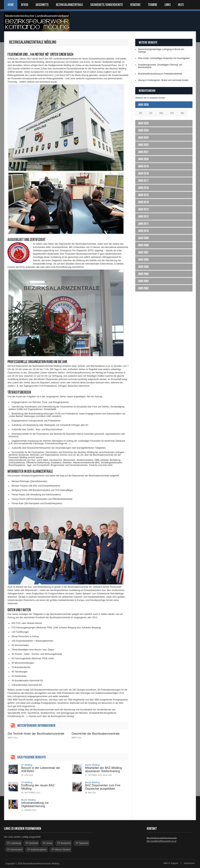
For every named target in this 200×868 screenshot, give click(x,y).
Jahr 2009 (143, 238)
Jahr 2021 (143, 152)
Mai (182, 113)
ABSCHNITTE (42, 5)
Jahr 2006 (143, 260)
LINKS (168, 5)
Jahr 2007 (143, 252)
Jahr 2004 (143, 274)
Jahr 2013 (143, 209)
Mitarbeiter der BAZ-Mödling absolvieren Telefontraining (103, 770)
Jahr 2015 (143, 195)
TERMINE (153, 5)
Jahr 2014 (143, 202)
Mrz (161, 113)
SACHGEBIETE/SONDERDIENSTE (107, 5)
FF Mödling (27, 765)
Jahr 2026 (143, 105)
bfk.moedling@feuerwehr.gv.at (162, 841)
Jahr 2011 (143, 224)
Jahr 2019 (143, 166)
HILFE (181, 5)
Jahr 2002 (143, 288)
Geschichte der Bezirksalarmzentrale (96, 734)
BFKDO (25, 5)
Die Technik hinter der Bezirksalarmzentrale (36, 734)
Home (11, 5)
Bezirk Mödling (92, 765)
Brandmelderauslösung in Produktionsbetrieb (160, 74)
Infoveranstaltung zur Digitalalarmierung (35, 804)
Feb (151, 113)
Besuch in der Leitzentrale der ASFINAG (41, 770)
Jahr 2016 (143, 188)
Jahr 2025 (143, 123)
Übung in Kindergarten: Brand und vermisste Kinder (163, 80)
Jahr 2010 (143, 231)
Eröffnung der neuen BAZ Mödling (38, 787)
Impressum (189, 863)
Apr (172, 113)
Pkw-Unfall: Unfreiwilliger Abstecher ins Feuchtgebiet (164, 58)
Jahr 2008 (143, 245)
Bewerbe (135, 5)
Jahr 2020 (143, 159)
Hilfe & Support (171, 863)
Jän (140, 113)
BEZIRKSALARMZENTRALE (69, 5)
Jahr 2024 (143, 130)
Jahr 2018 (143, 173)
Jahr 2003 (143, 281)
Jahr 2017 (143, 181)
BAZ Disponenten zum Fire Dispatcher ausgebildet (103, 787)
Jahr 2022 (143, 145)
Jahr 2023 (143, 138)
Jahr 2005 (143, 267)
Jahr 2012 (143, 216)
